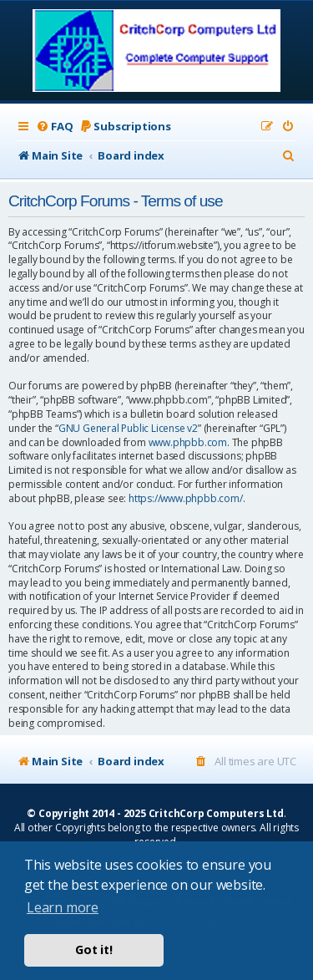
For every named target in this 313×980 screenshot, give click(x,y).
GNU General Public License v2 (128, 429)
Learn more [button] (63, 907)
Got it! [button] (94, 950)
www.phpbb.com (188, 443)
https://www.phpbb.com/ (186, 499)
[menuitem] (54, 127)
